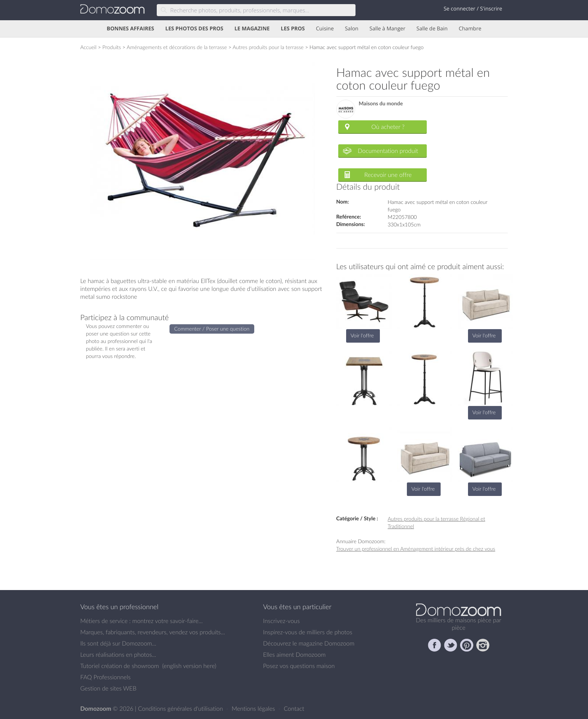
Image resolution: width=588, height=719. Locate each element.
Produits (112, 47)
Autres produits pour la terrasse (268, 47)
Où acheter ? (388, 127)
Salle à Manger (387, 29)
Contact (294, 709)
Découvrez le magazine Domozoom (309, 643)
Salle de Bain (432, 29)
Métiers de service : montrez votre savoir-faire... (142, 621)
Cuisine (325, 29)
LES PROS (293, 29)
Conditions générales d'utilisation (181, 709)
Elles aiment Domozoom (295, 655)
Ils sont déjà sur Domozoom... (118, 643)
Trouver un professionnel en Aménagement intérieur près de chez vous (416, 549)
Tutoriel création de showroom (120, 666)
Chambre (470, 29)
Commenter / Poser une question (212, 329)
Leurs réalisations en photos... (118, 655)
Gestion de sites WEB (108, 688)
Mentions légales (254, 709)
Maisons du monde (381, 104)
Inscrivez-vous (282, 621)
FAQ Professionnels (105, 677)
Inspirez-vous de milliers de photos (308, 632)
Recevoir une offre (388, 175)
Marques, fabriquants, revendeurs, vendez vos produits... (153, 632)
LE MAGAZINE (252, 29)
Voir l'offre (362, 335)
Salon (352, 29)
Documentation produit (388, 151)
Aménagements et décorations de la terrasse (177, 47)
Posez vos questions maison (299, 666)
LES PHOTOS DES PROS (194, 29)
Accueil (88, 47)
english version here (189, 666)
